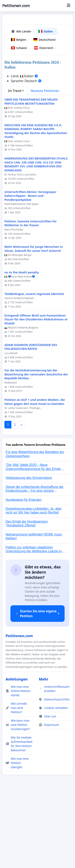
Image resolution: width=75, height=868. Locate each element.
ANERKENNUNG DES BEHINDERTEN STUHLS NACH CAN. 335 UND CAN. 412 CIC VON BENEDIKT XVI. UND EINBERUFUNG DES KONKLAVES (36, 240)
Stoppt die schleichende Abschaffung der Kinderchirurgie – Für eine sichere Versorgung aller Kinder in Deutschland (35, 566)
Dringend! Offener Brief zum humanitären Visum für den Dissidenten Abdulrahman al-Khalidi (36, 395)
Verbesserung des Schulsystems (29, 553)
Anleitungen (17, 755)
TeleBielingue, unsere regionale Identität (34, 369)
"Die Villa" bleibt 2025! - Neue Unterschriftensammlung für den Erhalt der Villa (36, 544)
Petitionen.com (16, 6)
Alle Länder (22, 107)
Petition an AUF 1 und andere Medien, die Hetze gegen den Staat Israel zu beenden (35, 477)
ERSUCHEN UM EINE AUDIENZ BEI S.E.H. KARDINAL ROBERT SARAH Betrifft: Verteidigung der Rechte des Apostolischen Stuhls (36, 207)
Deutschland (46, 115)
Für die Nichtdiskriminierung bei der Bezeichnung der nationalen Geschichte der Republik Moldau (36, 450)
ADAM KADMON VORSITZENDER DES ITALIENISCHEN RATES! (31, 423)
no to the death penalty (22, 348)
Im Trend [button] (15, 166)
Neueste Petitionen (45, 166)
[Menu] (68, 6)
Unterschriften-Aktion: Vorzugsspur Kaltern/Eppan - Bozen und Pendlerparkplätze (30, 271)
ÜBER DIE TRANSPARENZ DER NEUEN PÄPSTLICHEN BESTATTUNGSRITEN (31, 177)
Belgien (20, 115)
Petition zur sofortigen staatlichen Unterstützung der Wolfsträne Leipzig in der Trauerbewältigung (34, 627)
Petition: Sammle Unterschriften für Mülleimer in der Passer (30, 299)
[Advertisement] (37, 59)
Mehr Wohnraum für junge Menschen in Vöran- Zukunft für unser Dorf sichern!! (34, 324)
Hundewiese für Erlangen (24, 575)
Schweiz (20, 123)
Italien (47, 107)
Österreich (45, 123)
